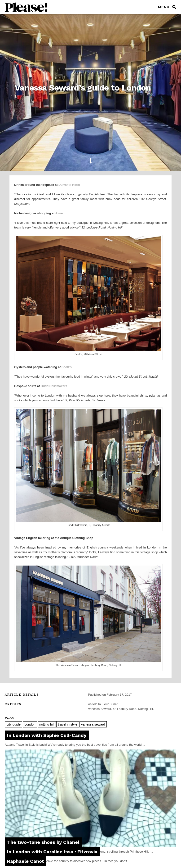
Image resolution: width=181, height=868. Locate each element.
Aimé (59, 213)
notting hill (47, 724)
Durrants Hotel (69, 185)
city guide (14, 724)
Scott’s (67, 367)
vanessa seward (93, 724)
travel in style (68, 724)
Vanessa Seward (99, 709)
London (30, 724)
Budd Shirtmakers (54, 386)
